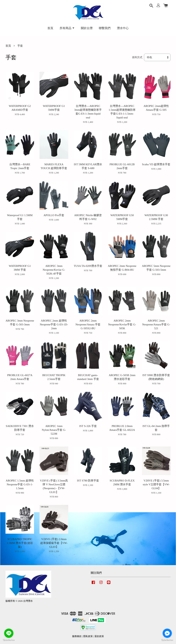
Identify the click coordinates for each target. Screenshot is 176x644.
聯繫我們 (105, 28)
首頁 (50, 28)
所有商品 (67, 28)
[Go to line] (9, 633)
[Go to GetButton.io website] (167, 640)
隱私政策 (88, 636)
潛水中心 (123, 28)
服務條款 (77, 636)
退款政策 (99, 636)
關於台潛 (87, 28)
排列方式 (137, 57)
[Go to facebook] (167, 633)
